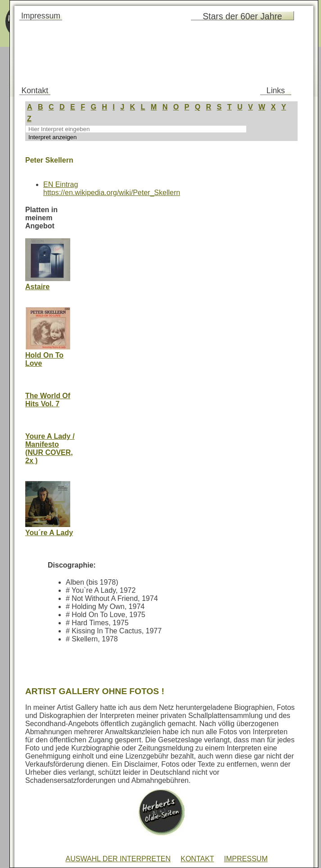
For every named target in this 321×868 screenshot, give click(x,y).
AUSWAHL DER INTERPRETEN (118, 859)
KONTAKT (197, 859)
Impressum (41, 16)
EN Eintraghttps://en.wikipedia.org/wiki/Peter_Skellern (112, 189)
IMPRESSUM (246, 859)
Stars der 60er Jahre (242, 16)
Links (276, 91)
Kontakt (35, 91)
